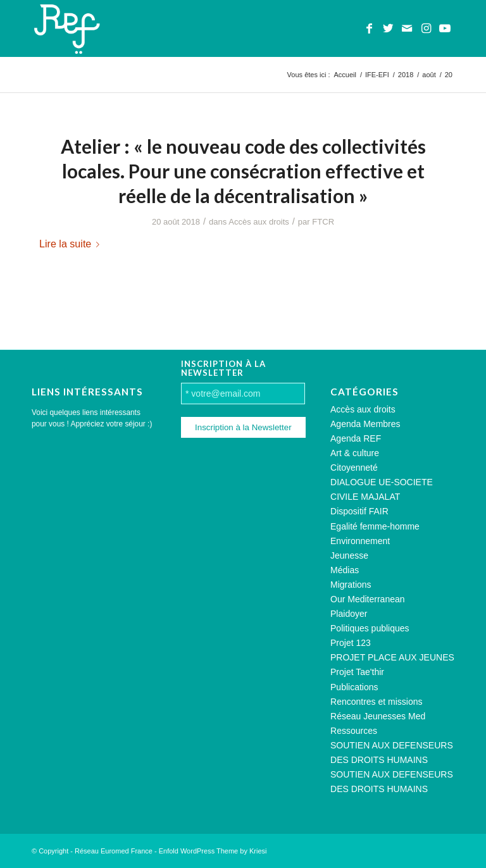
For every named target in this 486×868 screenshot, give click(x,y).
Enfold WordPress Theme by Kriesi (213, 851)
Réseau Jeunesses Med (378, 716)
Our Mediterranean (368, 599)
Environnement (360, 541)
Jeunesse (349, 555)
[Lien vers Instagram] (426, 28)
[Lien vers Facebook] (369, 28)
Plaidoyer (349, 614)
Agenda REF (356, 438)
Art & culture (355, 453)
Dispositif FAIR (359, 511)
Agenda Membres (365, 424)
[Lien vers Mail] (407, 28)
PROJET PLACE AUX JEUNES (392, 657)
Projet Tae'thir (357, 672)
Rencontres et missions (377, 702)
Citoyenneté (354, 468)
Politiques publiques (370, 628)
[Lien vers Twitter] (388, 28)
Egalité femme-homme (375, 526)
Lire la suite (72, 244)
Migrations (351, 585)
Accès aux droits (259, 222)
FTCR (323, 222)
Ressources (354, 731)
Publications (354, 687)
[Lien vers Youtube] (445, 28)
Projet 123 (351, 643)
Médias (345, 570)
